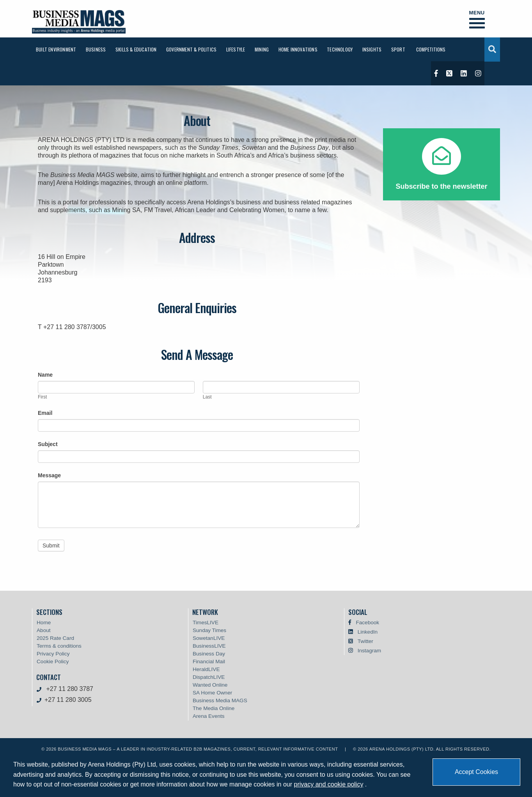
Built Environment (56, 49)
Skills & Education (136, 49)
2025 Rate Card (55, 638)
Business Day (209, 654)
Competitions (431, 49)
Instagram (369, 651)
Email (45, 413)
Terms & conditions (59, 646)
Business (96, 49)
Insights (372, 49)
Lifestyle (236, 49)
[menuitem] (56, 49)
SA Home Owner (212, 693)
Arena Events (209, 716)
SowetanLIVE (209, 638)
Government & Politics (191, 49)
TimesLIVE (206, 623)
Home (44, 623)
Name (45, 375)
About (44, 630)
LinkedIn (368, 632)
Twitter (365, 641)
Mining (262, 49)
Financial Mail (209, 662)
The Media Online (214, 708)
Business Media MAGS (220, 700)
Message (49, 475)
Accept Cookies (476, 772)
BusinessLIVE (209, 646)
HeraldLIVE (206, 669)
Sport (398, 49)
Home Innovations (298, 49)
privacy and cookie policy (329, 784)
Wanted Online (210, 685)
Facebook (367, 623)
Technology (340, 49)
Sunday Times (209, 630)
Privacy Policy (53, 654)
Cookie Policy (53, 662)
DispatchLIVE (209, 677)
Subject (48, 444)
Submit (51, 546)
